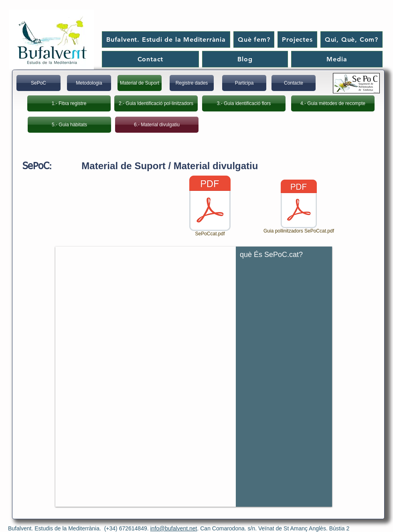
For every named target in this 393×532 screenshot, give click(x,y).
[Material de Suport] (140, 83)
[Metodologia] (89, 83)
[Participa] (244, 83)
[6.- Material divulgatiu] (157, 125)
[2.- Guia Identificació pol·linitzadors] (156, 103)
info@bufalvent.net (174, 528)
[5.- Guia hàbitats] (69, 125)
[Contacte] (294, 83)
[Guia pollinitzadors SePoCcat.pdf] (299, 208)
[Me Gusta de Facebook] (352, 13)
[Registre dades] (192, 83)
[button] (194, 377)
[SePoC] (38, 83)
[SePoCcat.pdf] (210, 207)
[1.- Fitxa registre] (69, 103)
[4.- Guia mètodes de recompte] (333, 103)
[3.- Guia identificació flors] (244, 103)
